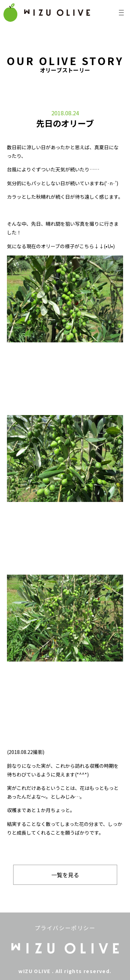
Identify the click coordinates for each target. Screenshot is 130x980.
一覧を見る (65, 875)
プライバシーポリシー (65, 928)
